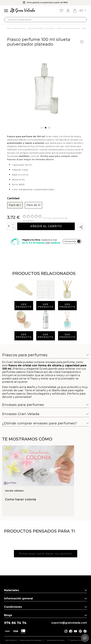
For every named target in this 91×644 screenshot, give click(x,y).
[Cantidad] (11, 226)
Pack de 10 (33, 205)
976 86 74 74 (15, 623)
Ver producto (24, 306)
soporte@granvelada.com (69, 623)
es (83, 11)
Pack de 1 (15, 205)
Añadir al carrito (46, 226)
